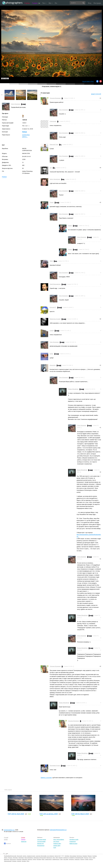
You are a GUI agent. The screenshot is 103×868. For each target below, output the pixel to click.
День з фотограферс (59, 839)
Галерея (36, 3)
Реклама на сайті (74, 839)
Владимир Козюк (55, 766)
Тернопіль (71, 859)
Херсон (91, 859)
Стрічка (27, 3)
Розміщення (73, 842)
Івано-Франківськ (29, 858)
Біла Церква (73, 856)
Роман (52, 202)
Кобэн (51, 354)
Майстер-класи (73, 844)
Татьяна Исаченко (55, 98)
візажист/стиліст (31, 856)
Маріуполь (7, 859)
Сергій (52, 331)
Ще (51, 3)
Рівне (43, 859)
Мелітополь (13, 859)
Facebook (7, 844)
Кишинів (61, 858)
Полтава (39, 859)
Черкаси (14, 861)
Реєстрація (97, 3)
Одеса (34, 859)
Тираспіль (77, 859)
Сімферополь (56, 859)
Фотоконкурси (41, 846)
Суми (61, 859)
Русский (6, 837)
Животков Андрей (55, 319)
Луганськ (86, 858)
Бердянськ (79, 856)
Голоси (4, 177)
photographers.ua (9, 830)
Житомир (15, 858)
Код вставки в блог (88, 81)
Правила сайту (57, 844)
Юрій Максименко (55, 284)
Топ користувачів (42, 839)
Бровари (85, 856)
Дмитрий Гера (54, 144)
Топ (44, 3)
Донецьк (10, 858)
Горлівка (95, 856)
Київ (57, 858)
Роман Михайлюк (73, 389)
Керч (54, 858)
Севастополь (48, 859)
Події (55, 848)
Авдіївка (67, 856)
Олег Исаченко (16, 104)
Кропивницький (79, 858)
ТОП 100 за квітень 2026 (49, 814)
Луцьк (90, 858)
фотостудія (57, 856)
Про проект (56, 842)
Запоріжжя (21, 858)
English (6, 839)
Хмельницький (8, 861)
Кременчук (66, 858)
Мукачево (19, 859)
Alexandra (53, 365)
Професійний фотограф (10, 856)
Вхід (90, 3)
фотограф (19, 856)
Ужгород (82, 859)
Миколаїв (25, 859)
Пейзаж (24, 132)
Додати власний (96, 94)
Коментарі (24, 842)
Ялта (28, 861)
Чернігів (19, 861)
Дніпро (6, 858)
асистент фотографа (41, 856)
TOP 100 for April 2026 (16, 814)
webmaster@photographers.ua (58, 830)
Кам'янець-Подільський (40, 858)
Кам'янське (49, 858)
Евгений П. (53, 307)
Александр (53, 121)
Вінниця (90, 856)
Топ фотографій (41, 842)
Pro (56, 3)
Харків (87, 859)
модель (25, 856)
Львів (94, 858)
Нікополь (30, 859)
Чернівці (24, 861)
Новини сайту (57, 846)
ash (51, 168)
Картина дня (40, 844)
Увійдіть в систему (46, 778)
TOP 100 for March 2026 (80, 814)
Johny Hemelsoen (55, 179)
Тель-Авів (66, 859)
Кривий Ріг (72, 858)
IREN (51, 261)
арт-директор (51, 856)
